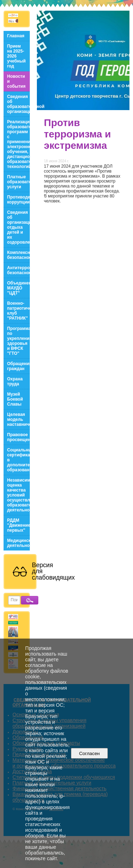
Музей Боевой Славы (15, 399)
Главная (16, 36)
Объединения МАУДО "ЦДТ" (18, 288)
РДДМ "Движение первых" (18, 525)
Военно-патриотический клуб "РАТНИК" (18, 311)
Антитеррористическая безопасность (18, 270)
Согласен (90, 753)
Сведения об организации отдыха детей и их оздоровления (18, 227)
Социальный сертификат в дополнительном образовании (18, 460)
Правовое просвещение (18, 437)
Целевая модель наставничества (18, 419)
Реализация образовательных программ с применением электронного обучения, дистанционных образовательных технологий (18, 144)
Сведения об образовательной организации (18, 104)
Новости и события (16, 81)
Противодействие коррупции (18, 200)
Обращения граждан (18, 366)
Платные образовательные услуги (18, 182)
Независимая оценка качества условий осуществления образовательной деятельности (18, 495)
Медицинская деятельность (18, 543)
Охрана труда (15, 381)
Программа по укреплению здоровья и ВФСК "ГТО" (18, 341)
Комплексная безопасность (18, 255)
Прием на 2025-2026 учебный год (16, 56)
